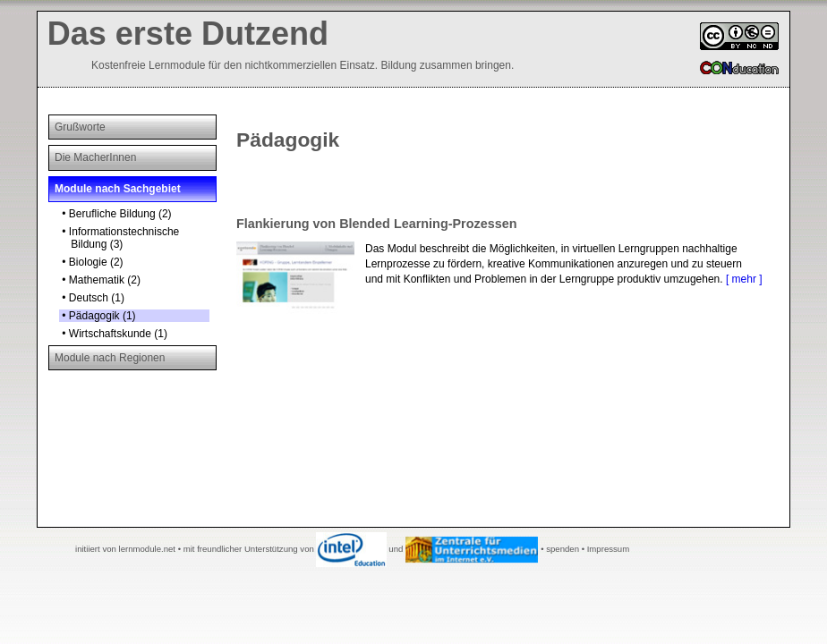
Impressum (608, 549)
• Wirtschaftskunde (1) (113, 334)
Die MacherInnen (95, 157)
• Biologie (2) (91, 262)
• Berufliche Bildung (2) (115, 214)
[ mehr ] (744, 279)
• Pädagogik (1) (98, 316)
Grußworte (80, 127)
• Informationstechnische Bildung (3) (119, 238)
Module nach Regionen (110, 358)
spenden (563, 549)
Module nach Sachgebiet (118, 189)
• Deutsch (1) (92, 298)
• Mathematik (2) (100, 280)
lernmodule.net (147, 549)
